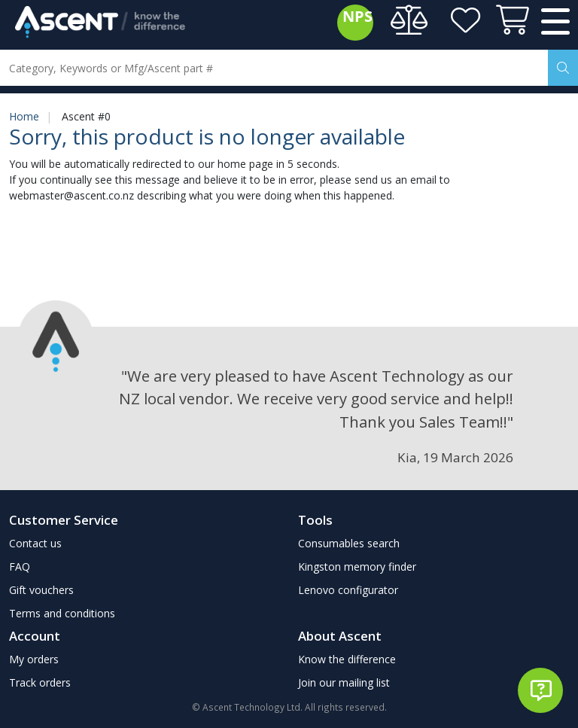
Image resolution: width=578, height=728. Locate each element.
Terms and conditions (62, 613)
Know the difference (347, 659)
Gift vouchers (41, 590)
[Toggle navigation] (555, 23)
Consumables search (349, 543)
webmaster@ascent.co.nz (71, 195)
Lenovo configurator (348, 590)
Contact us (35, 543)
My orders (34, 659)
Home (24, 116)
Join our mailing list (344, 682)
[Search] (563, 68)
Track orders (40, 682)
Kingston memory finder (357, 567)
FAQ (20, 567)
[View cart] (510, 23)
